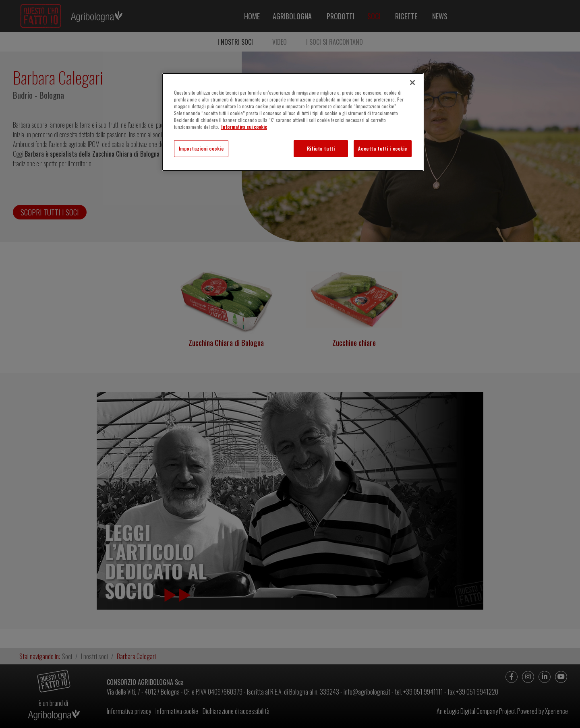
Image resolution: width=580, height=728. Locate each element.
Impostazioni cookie (201, 148)
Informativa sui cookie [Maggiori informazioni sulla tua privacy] (244, 127)
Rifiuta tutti (321, 148)
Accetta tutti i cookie (383, 148)
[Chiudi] (412, 83)
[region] (293, 122)
